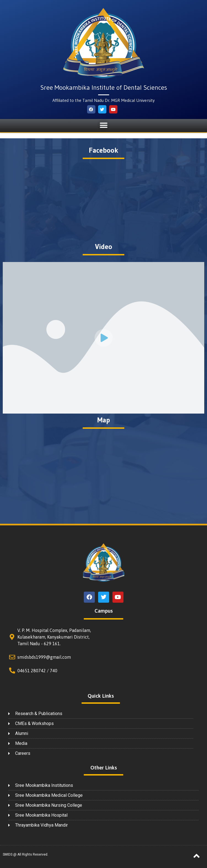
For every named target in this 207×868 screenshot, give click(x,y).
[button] (103, 125)
